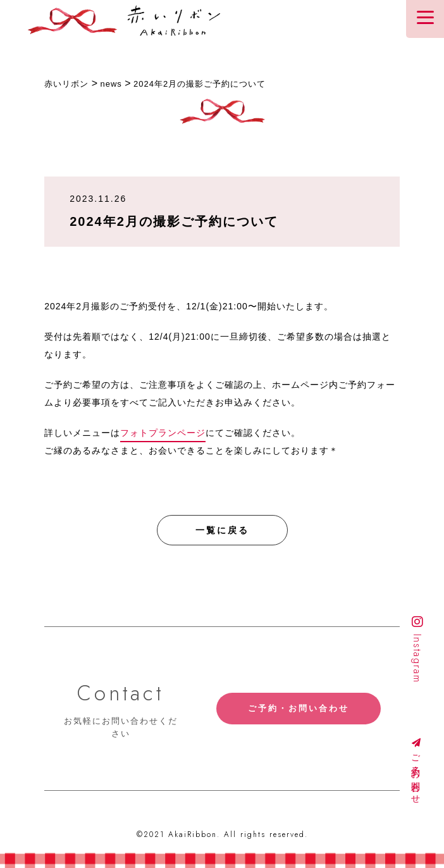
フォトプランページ (163, 433)
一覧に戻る (222, 530)
